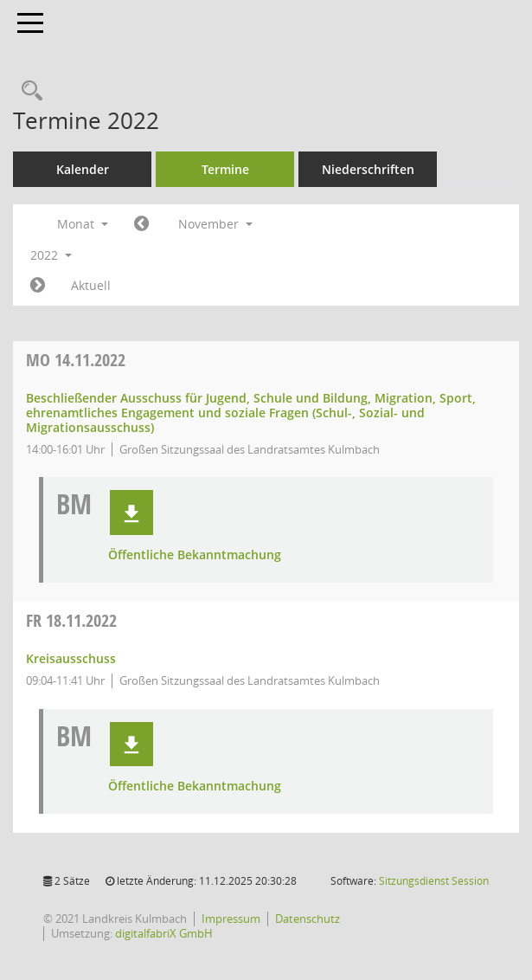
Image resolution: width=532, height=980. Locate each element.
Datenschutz (308, 919)
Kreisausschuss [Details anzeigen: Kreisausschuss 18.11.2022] (71, 658)
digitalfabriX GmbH (164, 933)
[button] (131, 513)
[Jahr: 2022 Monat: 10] (141, 224)
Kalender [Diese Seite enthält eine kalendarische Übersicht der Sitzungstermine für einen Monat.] (83, 169)
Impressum (231, 919)
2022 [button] (51, 255)
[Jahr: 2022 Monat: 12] (38, 286)
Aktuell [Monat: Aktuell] (91, 285)
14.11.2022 (76, 360)
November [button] (215, 224)
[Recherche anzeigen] (28, 91)
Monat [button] (83, 224)
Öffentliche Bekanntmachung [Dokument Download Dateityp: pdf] (195, 555)
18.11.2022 (71, 620)
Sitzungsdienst (434, 881)
